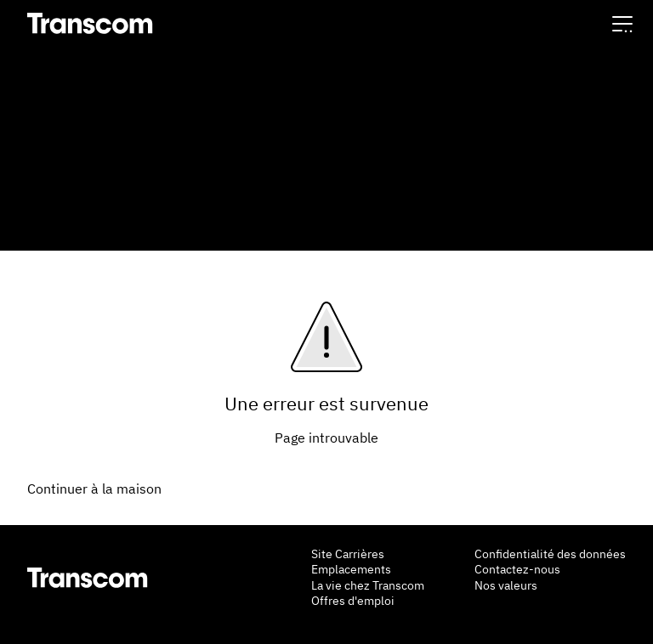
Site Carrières (348, 554)
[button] (622, 23)
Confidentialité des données (550, 554)
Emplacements (351, 569)
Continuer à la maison (94, 489)
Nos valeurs (506, 585)
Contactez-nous (517, 569)
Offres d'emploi (353, 601)
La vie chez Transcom (368, 585)
